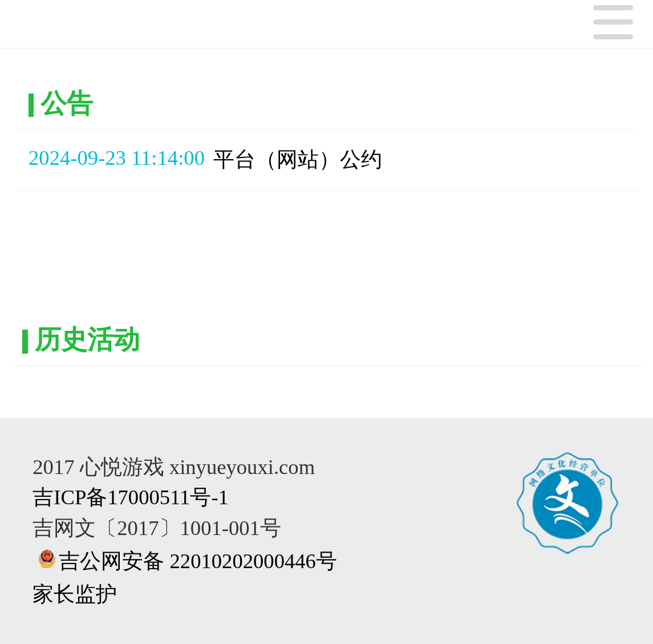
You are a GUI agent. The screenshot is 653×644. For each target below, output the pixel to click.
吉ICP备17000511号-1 (131, 497)
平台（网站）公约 (298, 159)
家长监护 (75, 594)
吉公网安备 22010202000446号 (198, 561)
